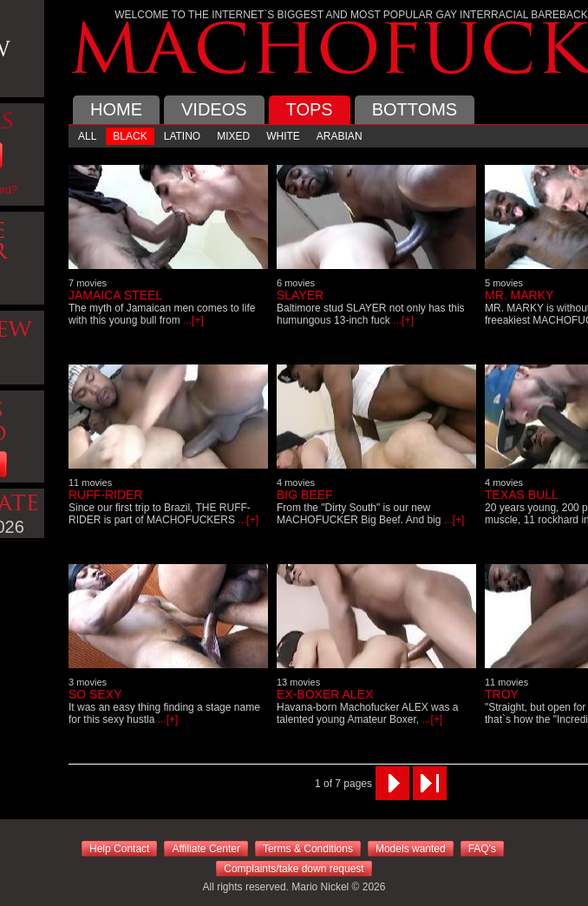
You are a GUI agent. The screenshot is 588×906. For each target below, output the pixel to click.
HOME (116, 109)
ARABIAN (340, 136)
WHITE (283, 136)
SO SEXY (95, 694)
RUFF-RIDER (106, 495)
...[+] (192, 320)
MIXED (233, 136)
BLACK (130, 136)
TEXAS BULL (522, 495)
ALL (87, 136)
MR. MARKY (519, 295)
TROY (502, 694)
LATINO (182, 136)
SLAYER (300, 295)
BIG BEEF (305, 495)
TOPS (310, 109)
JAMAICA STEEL (115, 295)
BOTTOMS (415, 109)
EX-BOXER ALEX (325, 694)
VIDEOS (214, 109)
